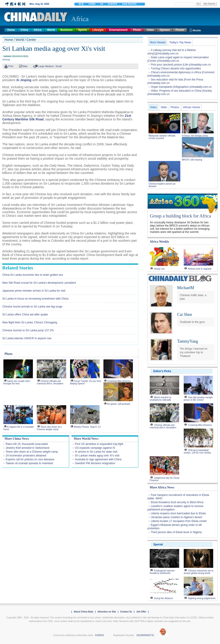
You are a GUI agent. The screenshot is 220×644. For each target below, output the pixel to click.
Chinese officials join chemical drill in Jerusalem (50, 382)
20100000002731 (145, 635)
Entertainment (119, 30)
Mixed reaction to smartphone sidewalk (160, 399)
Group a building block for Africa (180, 216)
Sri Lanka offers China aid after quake (25, 315)
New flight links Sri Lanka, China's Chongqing (30, 322)
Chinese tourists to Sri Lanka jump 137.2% (28, 330)
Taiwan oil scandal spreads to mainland (29, 463)
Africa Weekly (159, 242)
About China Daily (83, 612)
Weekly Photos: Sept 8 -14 (87, 427)
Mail (25, 66)
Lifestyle (98, 30)
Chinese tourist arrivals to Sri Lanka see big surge (32, 307)
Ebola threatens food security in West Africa (177, 502)
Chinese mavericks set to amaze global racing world (199, 572)
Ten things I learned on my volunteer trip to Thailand (194, 352)
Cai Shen (185, 315)
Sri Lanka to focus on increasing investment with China (35, 299)
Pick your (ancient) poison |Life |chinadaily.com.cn (181, 65)
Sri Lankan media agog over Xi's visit (97, 456)
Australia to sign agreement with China (98, 459)
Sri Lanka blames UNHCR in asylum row (27, 338)
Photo (137, 30)
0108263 (99, 635)
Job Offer (141, 612)
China (24, 30)
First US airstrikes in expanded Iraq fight (99, 444)
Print (11, 66)
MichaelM (186, 288)
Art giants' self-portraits (119, 404)
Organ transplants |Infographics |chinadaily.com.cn (181, 87)
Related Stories (18, 268)
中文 (81, 4)
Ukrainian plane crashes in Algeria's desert (176, 517)
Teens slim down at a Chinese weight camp (49, 428)
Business (66, 30)
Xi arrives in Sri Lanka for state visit (96, 452)
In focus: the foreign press (195, 136)
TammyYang (188, 341)
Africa (38, 30)
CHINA (92, 4)
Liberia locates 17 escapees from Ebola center (179, 521)
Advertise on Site (107, 612)
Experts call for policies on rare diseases (30, 459)
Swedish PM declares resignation (95, 463)
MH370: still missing (192, 160)
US (102, 4)
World (51, 30)
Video (150, 30)
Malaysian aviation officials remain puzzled (162, 137)
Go (198, 4)
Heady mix (159, 269)
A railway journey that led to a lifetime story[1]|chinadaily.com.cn (172, 52)
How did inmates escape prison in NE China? (198, 399)
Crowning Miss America (119, 381)
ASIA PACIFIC (130, 4)
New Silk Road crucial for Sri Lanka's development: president (39, 283)
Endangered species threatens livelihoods (162, 572)
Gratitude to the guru (192, 322)
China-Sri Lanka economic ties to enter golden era (33, 275)
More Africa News (162, 487)
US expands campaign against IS (95, 448)
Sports (83, 30)
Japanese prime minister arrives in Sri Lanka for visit (34, 291)
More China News (17, 439)
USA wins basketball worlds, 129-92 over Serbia (197, 451)
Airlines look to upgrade (200, 269)
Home (11, 30)
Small (59, 66)
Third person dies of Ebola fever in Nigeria (176, 532)
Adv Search (209, 4)
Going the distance (163, 598)
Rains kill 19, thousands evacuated (27, 444)
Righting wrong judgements (202, 598)
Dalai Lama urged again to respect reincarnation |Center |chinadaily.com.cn (178, 59)
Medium (50, 66)
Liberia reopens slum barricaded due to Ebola (178, 513)
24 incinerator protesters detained (26, 456)
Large (41, 66)
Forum (180, 30)
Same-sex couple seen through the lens (17, 382)
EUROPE (112, 4)
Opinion (165, 30)
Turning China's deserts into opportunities (176, 68)
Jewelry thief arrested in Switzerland (27, 448)
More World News (86, 439)
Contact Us (126, 612)
